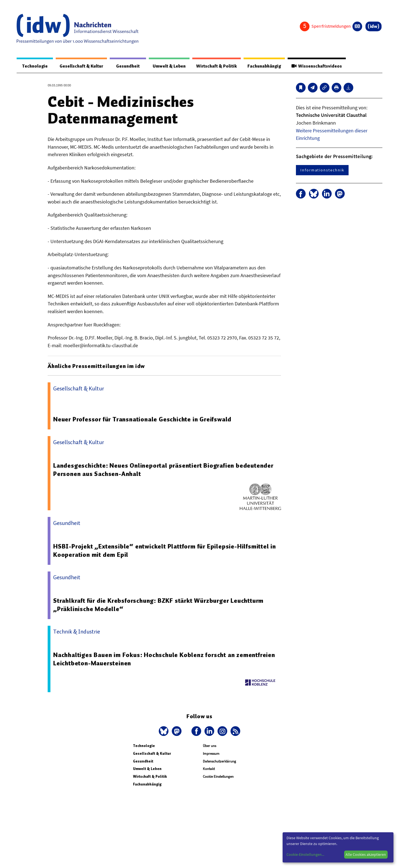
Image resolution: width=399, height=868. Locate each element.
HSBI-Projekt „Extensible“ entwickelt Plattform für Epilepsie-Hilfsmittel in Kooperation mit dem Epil (166, 551)
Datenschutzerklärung (219, 762)
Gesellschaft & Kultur (80, 66)
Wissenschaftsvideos (316, 66)
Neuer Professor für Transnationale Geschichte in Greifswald (143, 419)
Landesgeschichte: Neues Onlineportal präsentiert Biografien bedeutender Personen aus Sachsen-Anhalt (164, 470)
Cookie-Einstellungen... (305, 854)
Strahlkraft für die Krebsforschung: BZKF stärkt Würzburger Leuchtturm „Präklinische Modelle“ (159, 605)
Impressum (211, 754)
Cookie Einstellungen (218, 777)
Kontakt (209, 769)
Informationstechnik (322, 170)
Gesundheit (125, 66)
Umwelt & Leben (166, 66)
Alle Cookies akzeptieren (366, 854)
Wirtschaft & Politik (214, 66)
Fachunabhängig (263, 66)
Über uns (209, 746)
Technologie (34, 66)
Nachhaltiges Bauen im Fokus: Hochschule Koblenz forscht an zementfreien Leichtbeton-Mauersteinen (165, 659)
